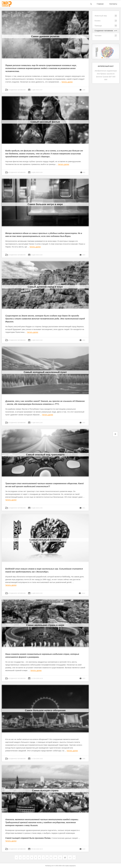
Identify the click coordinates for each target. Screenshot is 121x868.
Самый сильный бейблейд (45, 540)
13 (70, 857)
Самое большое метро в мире (45, 204)
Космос (98, 21)
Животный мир (101, 16)
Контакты (113, 4)
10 (55, 857)
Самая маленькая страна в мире (45, 625)
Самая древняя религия (45, 36)
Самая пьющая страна (45, 790)
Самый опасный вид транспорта (45, 455)
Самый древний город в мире (45, 287)
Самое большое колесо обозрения (45, 710)
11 (60, 857)
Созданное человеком (104, 31)
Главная (100, 4)
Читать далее (67, 82)
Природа (98, 26)
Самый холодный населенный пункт (45, 372)
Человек (98, 36)
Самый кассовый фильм (45, 122)
